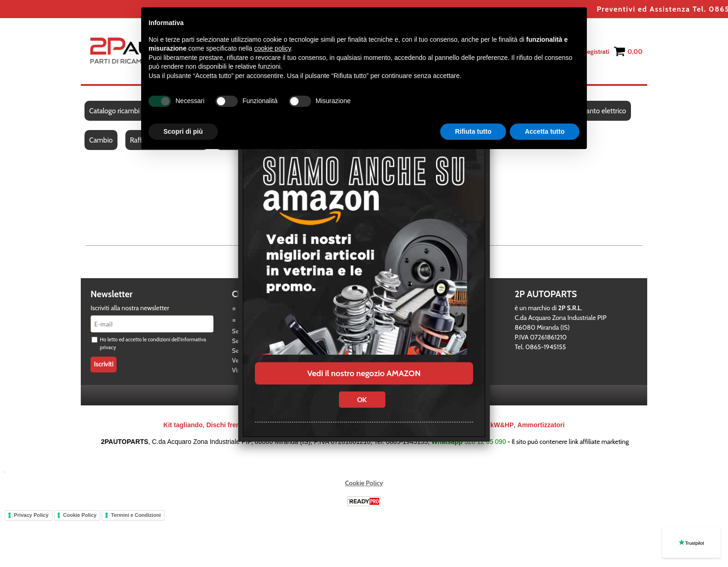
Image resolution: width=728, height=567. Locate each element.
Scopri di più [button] (183, 131)
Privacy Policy (31, 515)
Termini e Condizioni (136, 515)
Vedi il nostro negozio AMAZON (364, 373)
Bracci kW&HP (491, 425)
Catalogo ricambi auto (122, 111)
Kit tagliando (183, 425)
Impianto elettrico (599, 111)
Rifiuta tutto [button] (473, 131)
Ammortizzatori (541, 425)
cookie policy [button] (272, 48)
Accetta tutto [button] (545, 131)
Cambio (101, 140)
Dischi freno (225, 425)
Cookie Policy (364, 483)
